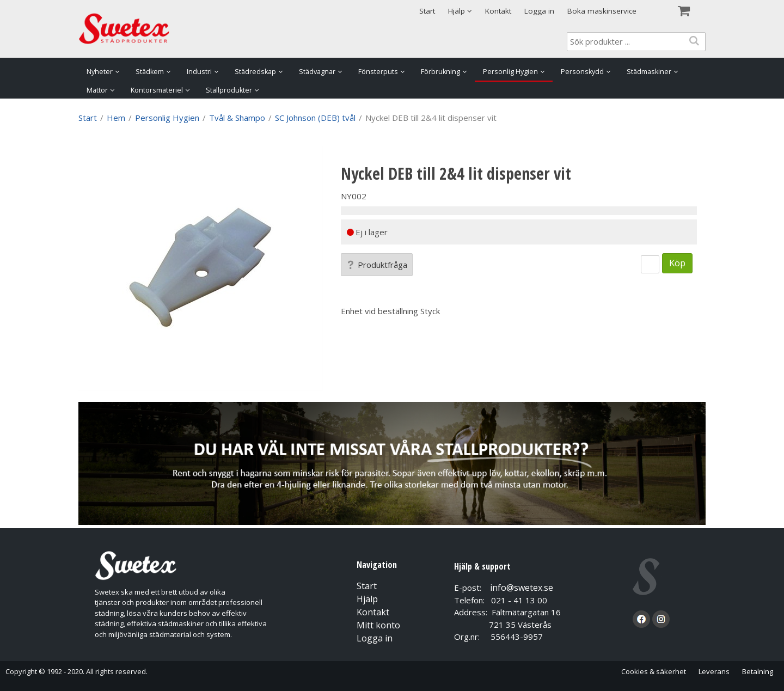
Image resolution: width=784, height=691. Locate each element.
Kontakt (498, 11)
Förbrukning (440, 72)
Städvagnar (317, 72)
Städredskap (255, 72)
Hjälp (367, 599)
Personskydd (582, 72)
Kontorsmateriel (157, 90)
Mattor (97, 90)
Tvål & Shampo (237, 118)
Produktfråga (377, 265)
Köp (677, 263)
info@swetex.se (522, 588)
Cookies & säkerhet (654, 671)
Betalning (758, 671)
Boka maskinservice (602, 11)
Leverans (714, 671)
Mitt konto (378, 625)
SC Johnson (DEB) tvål (315, 118)
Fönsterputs (378, 72)
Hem (116, 118)
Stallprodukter (229, 90)
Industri (199, 72)
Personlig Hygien (510, 72)
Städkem (150, 72)
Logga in (539, 11)
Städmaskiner (649, 72)
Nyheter (100, 72)
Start (427, 11)
